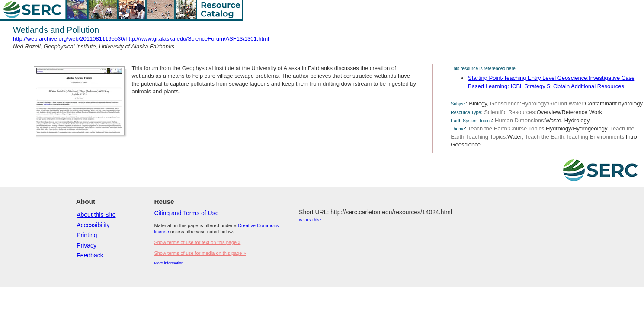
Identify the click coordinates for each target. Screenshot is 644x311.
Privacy (87, 245)
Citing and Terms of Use (186, 213)
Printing (87, 235)
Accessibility (93, 225)
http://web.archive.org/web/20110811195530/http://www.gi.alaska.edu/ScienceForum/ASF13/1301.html (141, 39)
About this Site (96, 215)
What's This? (310, 220)
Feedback (90, 255)
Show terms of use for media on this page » (200, 253)
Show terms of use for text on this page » (197, 242)
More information (169, 263)
